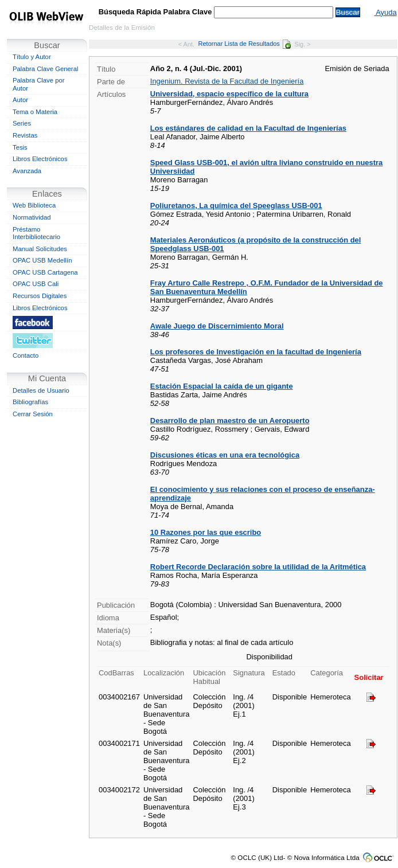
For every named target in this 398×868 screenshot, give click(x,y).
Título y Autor (32, 57)
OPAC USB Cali (36, 284)
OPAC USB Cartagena (45, 272)
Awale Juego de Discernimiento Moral (217, 326)
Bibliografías (30, 402)
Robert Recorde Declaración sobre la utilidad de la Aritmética (258, 567)
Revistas (25, 135)
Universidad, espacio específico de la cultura (229, 94)
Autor (20, 100)
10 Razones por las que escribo (206, 532)
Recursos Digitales (40, 296)
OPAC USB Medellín (42, 260)
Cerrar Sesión (33, 414)
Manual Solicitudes (40, 249)
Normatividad (32, 217)
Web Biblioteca (34, 205)
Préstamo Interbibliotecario (36, 233)
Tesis (20, 147)
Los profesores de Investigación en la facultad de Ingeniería (256, 352)
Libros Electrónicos (40, 159)
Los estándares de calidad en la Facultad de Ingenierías (248, 128)
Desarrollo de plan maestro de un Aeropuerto (230, 421)
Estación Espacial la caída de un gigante (222, 386)
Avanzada (27, 171)
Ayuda (385, 12)
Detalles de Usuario (41, 390)
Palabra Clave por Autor (39, 84)
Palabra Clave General (45, 69)
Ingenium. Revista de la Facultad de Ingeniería (227, 81)
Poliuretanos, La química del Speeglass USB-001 (236, 206)
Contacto (26, 355)
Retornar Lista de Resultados (245, 44)
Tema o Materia (35, 112)
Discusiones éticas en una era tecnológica (225, 455)
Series (22, 123)
